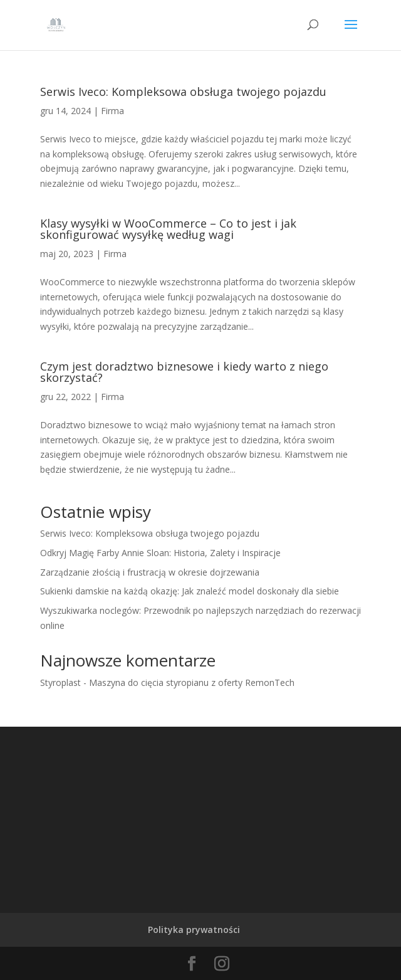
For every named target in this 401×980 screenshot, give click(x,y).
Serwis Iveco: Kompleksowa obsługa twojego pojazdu (183, 92)
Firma (112, 111)
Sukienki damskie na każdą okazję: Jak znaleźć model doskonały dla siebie (190, 591)
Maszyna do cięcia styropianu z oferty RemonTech (192, 682)
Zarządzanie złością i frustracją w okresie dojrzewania (150, 572)
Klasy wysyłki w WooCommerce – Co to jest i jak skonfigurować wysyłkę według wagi (168, 229)
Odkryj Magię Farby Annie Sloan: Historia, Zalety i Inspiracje (160, 553)
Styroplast (60, 682)
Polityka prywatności (194, 930)
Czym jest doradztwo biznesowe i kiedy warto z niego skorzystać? (184, 372)
